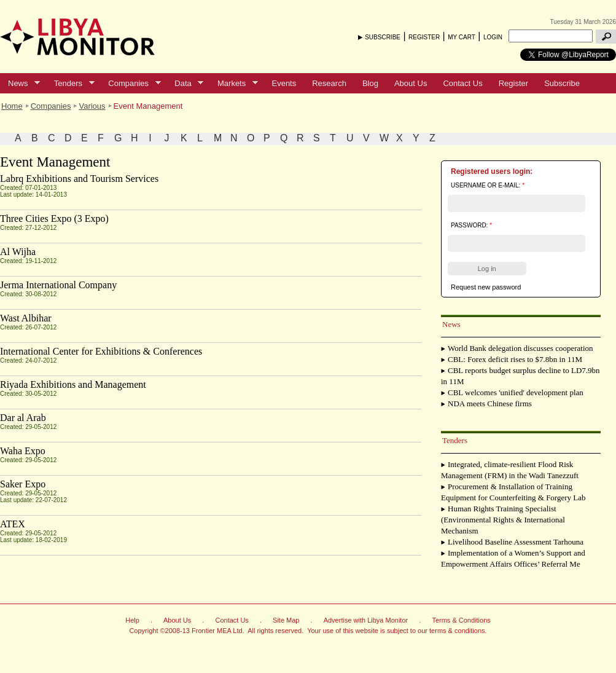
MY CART (462, 37)
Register (513, 83)
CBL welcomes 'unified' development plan (516, 392)
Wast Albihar (26, 318)
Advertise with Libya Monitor (366, 620)
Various (92, 106)
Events (284, 83)
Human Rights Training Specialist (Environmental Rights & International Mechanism (503, 520)
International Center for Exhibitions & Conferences (101, 351)
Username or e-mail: (488, 185)
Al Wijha (18, 252)
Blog (370, 83)
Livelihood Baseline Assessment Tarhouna (516, 542)
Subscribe (562, 83)
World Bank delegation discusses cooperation (520, 348)
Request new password (486, 287)
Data (185, 84)
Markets (234, 84)
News (20, 84)
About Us (411, 83)
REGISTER (424, 37)
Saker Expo (23, 484)
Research (329, 83)
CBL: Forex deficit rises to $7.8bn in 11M (515, 359)
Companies (130, 84)
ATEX (13, 524)
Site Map (286, 620)
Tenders (70, 84)
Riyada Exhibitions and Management (73, 384)
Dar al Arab (23, 418)
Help (132, 620)
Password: (471, 225)
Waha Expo (23, 451)
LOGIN (493, 37)
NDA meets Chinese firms (490, 403)
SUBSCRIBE (383, 37)
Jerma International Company (58, 285)
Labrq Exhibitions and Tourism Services (79, 179)
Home (12, 106)
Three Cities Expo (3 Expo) (54, 218)
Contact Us (462, 83)
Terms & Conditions (461, 620)
